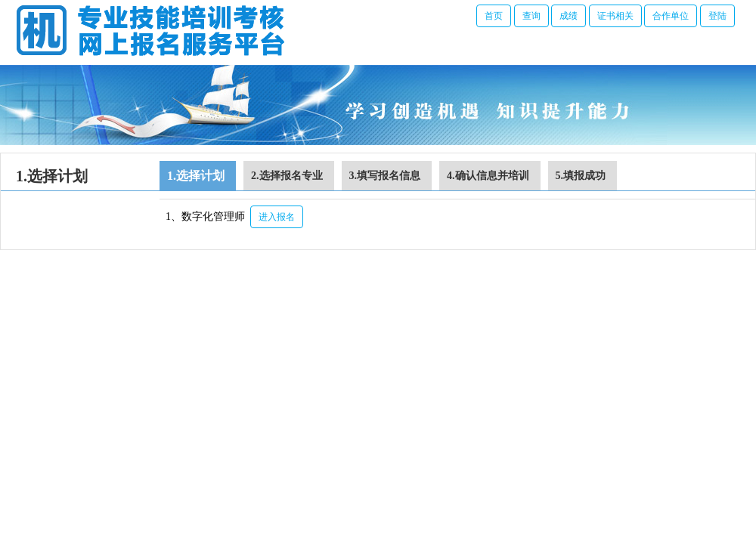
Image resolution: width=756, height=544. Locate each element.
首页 (494, 16)
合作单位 (671, 16)
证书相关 (615, 16)
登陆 (717, 16)
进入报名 (277, 217)
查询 (531, 16)
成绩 (569, 16)
